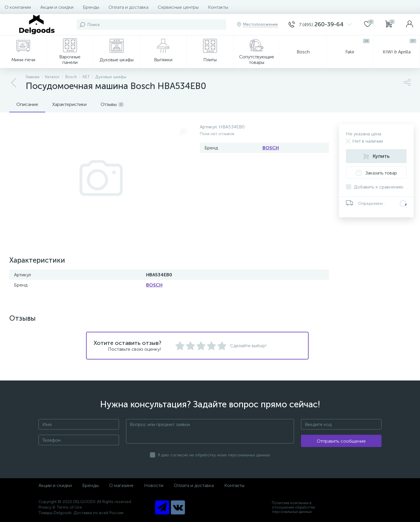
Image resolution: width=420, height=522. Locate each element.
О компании (18, 7)
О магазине (121, 485)
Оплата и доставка (128, 7)
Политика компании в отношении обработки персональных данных (293, 507)
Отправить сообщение (341, 441)
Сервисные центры (178, 7)
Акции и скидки (57, 7)
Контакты (218, 7)
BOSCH (271, 148)
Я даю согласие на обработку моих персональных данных (214, 455)
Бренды (91, 7)
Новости (154, 485)
